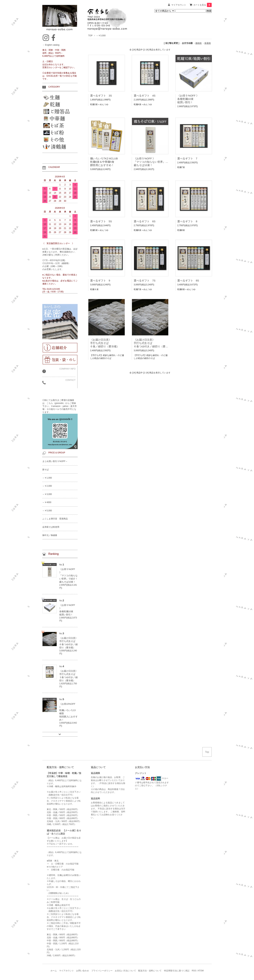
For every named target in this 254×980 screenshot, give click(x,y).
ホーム (54, 971)
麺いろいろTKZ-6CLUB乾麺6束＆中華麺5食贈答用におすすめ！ (104, 162)
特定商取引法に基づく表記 (177, 971)
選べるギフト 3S (101, 96)
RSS (194, 971)
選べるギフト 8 (187, 221)
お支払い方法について (125, 971)
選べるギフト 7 (187, 158)
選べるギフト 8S (188, 280)
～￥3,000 (101, 36)
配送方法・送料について (150, 971)
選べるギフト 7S (145, 280)
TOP (90, 36)
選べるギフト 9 (100, 280)
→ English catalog (51, 45)
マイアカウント (179, 5)
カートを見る (202, 5)
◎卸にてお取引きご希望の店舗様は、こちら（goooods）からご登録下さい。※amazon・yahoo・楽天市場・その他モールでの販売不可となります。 (60, 424)
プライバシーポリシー (102, 971)
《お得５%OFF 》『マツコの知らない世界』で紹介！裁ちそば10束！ (155, 162)
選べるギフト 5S (101, 221)
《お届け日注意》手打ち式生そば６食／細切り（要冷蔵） (105, 343)
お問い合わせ (83, 971)
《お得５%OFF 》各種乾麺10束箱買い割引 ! (188, 99)
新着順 (208, 43)
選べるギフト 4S (145, 96)
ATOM (201, 971)
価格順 (198, 43)
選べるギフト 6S (145, 221)
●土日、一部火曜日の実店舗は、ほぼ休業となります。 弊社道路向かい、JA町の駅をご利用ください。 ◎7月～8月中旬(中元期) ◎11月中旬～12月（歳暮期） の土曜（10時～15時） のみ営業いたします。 (60, 259)
